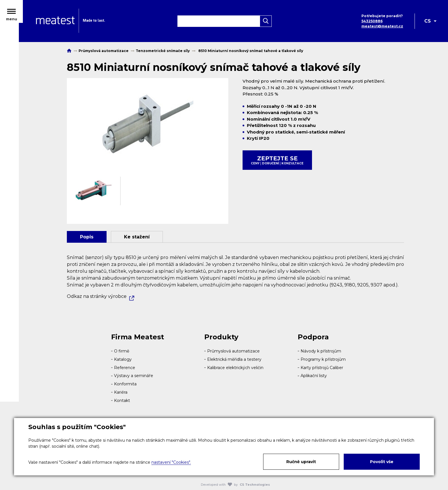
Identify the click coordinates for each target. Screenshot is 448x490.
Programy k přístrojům (323, 359)
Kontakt (122, 401)
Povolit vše (382, 462)
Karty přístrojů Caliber (322, 368)
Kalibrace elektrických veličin (235, 368)
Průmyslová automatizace (233, 351)
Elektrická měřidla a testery (234, 359)
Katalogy (123, 359)
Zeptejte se (277, 160)
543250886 (371, 22)
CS (428, 22)
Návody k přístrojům (321, 351)
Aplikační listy (314, 376)
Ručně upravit (301, 462)
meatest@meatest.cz (382, 27)
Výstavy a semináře (134, 376)
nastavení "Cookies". (171, 462)
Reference (125, 368)
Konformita (125, 384)
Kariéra (121, 392)
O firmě (122, 351)
